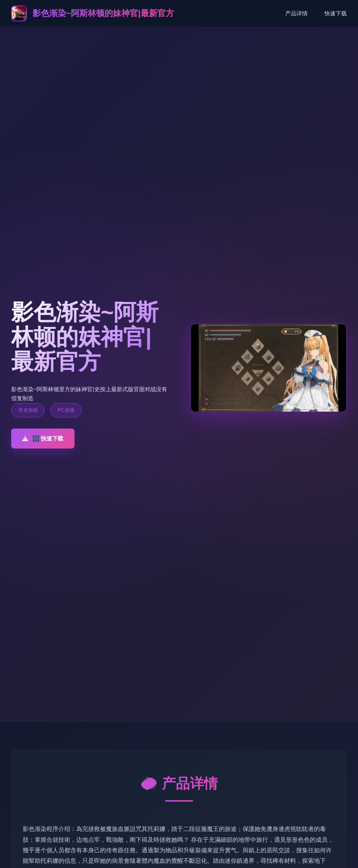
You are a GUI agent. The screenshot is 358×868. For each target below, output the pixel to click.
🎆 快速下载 (43, 439)
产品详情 (296, 13)
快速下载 (336, 13)
